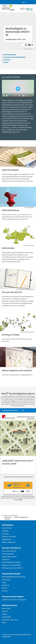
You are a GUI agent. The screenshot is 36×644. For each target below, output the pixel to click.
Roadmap (5, 534)
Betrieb (4, 588)
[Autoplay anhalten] (32, 45)
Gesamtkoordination (9, 551)
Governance (6, 580)
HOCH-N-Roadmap (11, 210)
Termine (5, 611)
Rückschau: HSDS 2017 (10, 620)
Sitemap (7, 519)
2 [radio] (30, 45)
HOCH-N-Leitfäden (10, 170)
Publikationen (7, 539)
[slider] (10, 96)
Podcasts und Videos (9, 537)
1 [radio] (26, 45)
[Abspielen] (4, 96)
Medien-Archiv (10, 605)
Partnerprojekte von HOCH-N (12, 568)
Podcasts (7, 60)
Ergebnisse (8, 525)
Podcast (5, 614)
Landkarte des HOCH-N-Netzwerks (14, 600)
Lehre (4, 582)
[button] (24, 2)
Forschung (6, 585)
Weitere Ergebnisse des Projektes (17, 370)
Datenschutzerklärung (21, 517)
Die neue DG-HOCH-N (12, 292)
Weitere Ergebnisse (9, 542)
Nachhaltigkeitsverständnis (14, 57)
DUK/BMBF (19, 500)
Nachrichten (6, 608)
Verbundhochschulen (9, 557)
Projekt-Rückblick (11, 548)
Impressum (8, 517)
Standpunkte (6, 617)
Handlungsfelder (11, 574)
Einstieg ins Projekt (11, 335)
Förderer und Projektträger (11, 565)
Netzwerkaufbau (8, 554)
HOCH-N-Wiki (8, 248)
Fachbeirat (6, 559)
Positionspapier (10, 55)
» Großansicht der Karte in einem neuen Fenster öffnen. (18, 477)
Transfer (5, 591)
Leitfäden (5, 531)
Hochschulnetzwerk (13, 597)
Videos (6, 62)
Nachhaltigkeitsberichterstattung (14, 577)
